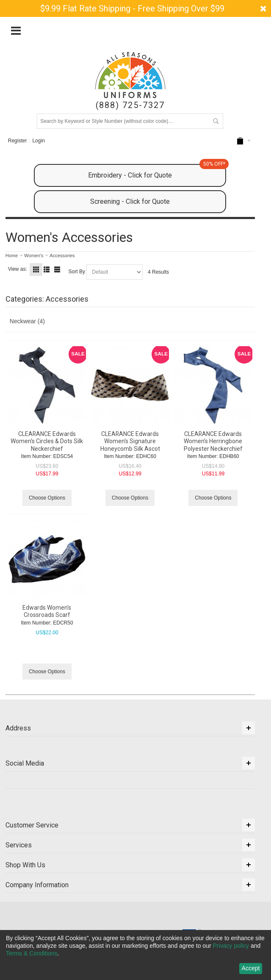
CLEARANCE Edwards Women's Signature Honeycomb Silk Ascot (130, 441)
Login (38, 141)
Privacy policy (231, 946)
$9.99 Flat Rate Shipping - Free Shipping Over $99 (132, 8)
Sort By (77, 272)
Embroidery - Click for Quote (157, 172)
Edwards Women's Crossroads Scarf (47, 611)
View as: (18, 269)
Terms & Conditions (32, 953)
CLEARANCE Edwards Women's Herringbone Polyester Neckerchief (213, 441)
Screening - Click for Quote (130, 201)
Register (18, 141)
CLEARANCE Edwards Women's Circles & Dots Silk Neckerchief (47, 441)
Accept (251, 968)
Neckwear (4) (27, 321)
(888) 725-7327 (130, 105)
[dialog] (135, 955)
